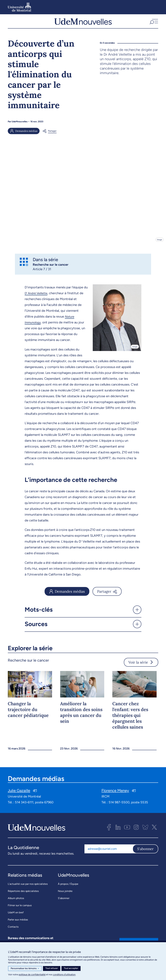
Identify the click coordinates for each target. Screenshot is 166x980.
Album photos (16, 901)
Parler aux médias (18, 923)
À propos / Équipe (68, 887)
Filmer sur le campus (20, 908)
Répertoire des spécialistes (23, 894)
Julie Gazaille (19, 794)
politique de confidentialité (32, 975)
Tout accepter (71, 968)
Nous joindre (65, 894)
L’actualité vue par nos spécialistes (28, 887)
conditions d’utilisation (64, 975)
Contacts (13, 930)
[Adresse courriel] (109, 852)
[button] (153, 23)
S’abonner (64, 901)
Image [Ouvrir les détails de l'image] (159, 243)
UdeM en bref (16, 916)
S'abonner (145, 852)
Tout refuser (52, 968)
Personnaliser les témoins (25, 968)
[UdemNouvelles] (83, 23)
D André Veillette (37, 296)
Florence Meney (115, 794)
